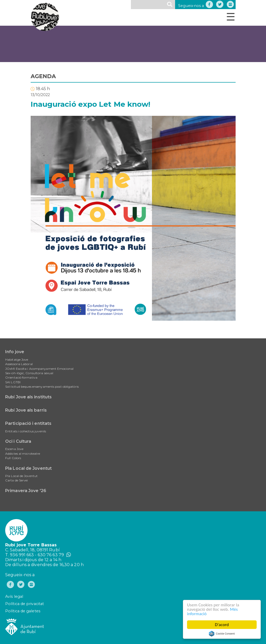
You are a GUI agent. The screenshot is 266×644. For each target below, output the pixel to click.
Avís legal (14, 596)
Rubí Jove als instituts (28, 397)
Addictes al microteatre (23, 454)
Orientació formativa (21, 377)
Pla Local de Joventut (28, 468)
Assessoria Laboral (19, 364)
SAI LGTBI (13, 382)
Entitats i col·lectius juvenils (26, 431)
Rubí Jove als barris (26, 410)
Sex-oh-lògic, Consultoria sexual (29, 373)
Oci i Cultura (18, 441)
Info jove (15, 352)
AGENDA (43, 76)
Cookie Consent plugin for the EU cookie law (222, 634)
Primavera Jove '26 (26, 491)
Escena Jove (14, 449)
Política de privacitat (25, 604)
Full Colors (13, 458)
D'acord (222, 625)
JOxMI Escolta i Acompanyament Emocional (39, 369)
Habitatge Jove (17, 360)
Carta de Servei (17, 480)
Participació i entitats (28, 423)
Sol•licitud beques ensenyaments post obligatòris (42, 387)
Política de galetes (23, 611)
